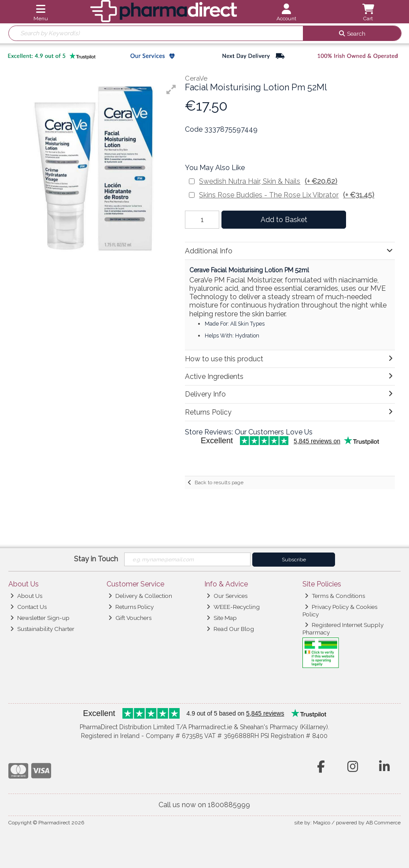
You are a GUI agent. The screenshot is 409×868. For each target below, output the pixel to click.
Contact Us (28, 607)
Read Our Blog (230, 629)
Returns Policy (131, 607)
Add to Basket (284, 220)
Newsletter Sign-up (40, 618)
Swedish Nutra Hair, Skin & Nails (268, 181)
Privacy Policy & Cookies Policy (340, 610)
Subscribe (294, 560)
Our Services (227, 596)
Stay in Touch (96, 559)
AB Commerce (383, 823)
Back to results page (219, 482)
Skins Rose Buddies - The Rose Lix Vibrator (287, 195)
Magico (322, 823)
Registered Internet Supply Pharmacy (343, 628)
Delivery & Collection (140, 596)
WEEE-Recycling (233, 607)
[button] (171, 89)
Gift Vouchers (130, 618)
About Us (26, 596)
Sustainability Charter (42, 629)
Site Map (222, 618)
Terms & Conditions (335, 596)
